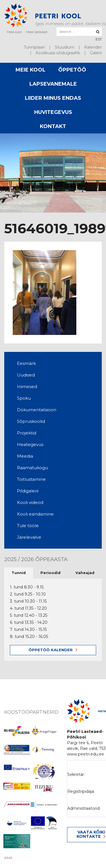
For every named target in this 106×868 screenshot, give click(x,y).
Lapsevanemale (53, 84)
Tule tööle (28, 526)
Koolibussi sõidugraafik (58, 53)
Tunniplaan (34, 47)
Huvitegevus (53, 112)
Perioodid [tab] (50, 573)
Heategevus (30, 444)
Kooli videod (30, 502)
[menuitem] (99, 39)
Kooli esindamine (35, 514)
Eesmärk (26, 363)
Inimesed (27, 387)
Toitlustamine (31, 479)
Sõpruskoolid (31, 421)
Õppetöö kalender (51, 650)
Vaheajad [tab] (85, 573)
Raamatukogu (32, 468)
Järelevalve (29, 537)
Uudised (26, 375)
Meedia (25, 456)
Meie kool (14, 32)
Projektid (27, 433)
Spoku (24, 398)
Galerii (96, 53)
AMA (8, 858)
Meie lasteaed (37, 32)
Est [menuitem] (99, 39)
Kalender (93, 47)
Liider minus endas (53, 98)
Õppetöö (72, 70)
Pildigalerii (28, 491)
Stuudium (65, 47)
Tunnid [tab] (19, 573)
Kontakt (53, 126)
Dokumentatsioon (37, 410)
